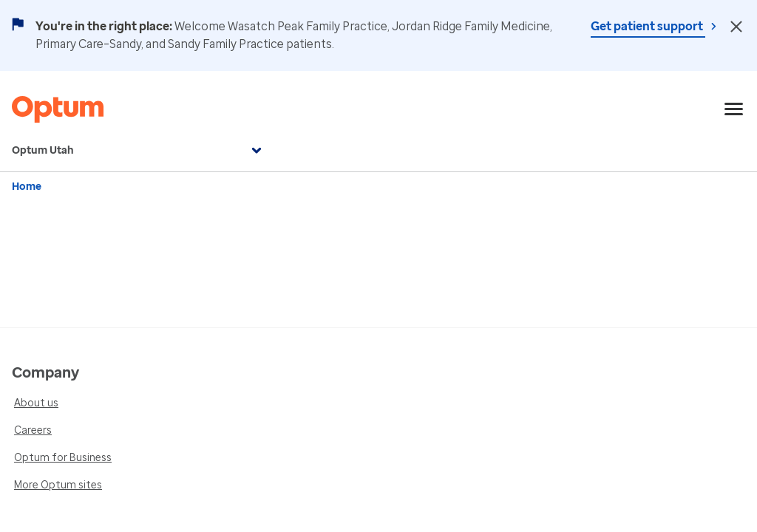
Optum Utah (139, 151)
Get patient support (648, 26)
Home (27, 187)
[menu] (734, 109)
